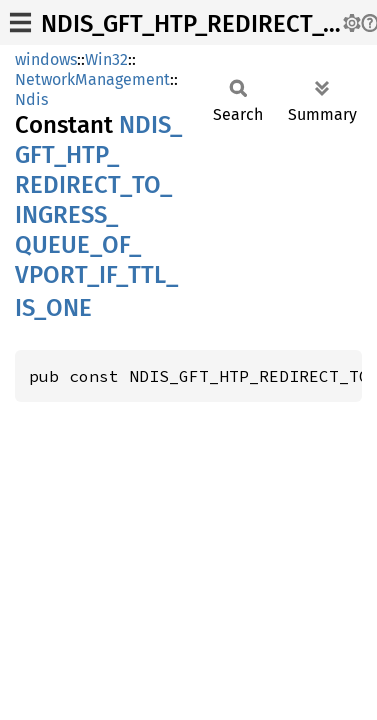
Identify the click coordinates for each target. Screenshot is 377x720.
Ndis (31, 99)
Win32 (106, 59)
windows (46, 59)
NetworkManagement (92, 79)
